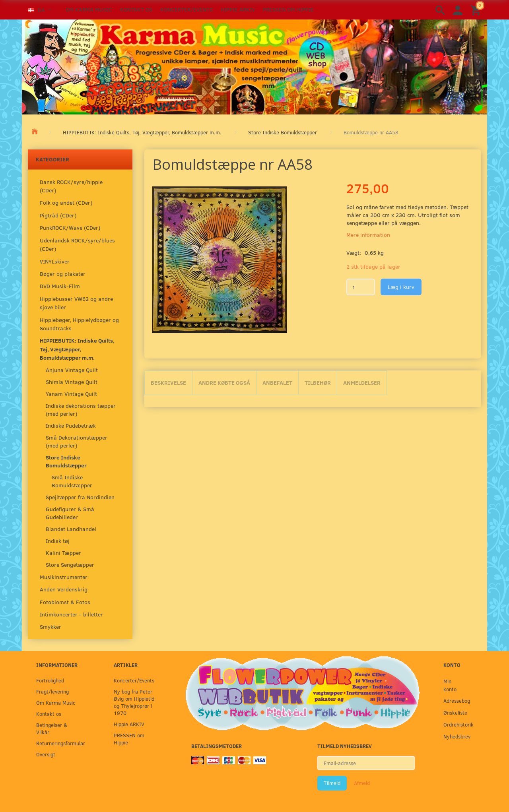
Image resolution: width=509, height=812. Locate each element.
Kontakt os (136, 9)
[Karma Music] (254, 66)
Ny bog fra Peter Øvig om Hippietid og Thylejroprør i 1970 (134, 702)
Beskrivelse (168, 383)
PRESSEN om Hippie (288, 9)
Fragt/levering (52, 691)
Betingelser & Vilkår (52, 728)
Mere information (368, 235)
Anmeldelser (362, 383)
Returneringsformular (59, 743)
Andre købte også (224, 383)
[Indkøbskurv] (477, 10)
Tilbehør (318, 383)
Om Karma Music (89, 9)
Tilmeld (332, 783)
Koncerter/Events (187, 9)
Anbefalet (277, 383)
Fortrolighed (50, 680)
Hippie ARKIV (238, 9)
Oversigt (46, 754)
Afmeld (362, 783)
